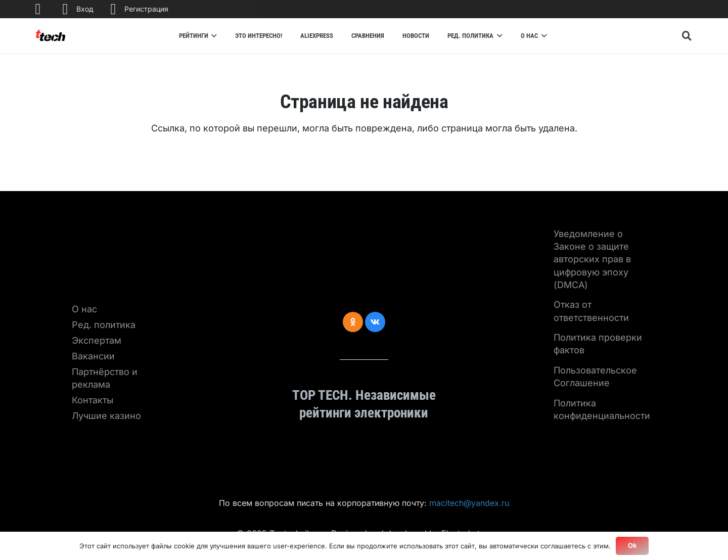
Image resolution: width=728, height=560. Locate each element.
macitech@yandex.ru (469, 503)
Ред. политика (104, 325)
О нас (84, 309)
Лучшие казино (106, 416)
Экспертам (97, 340)
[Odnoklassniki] (353, 322)
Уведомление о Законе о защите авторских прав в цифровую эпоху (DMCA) (592, 259)
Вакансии (93, 356)
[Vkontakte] (375, 322)
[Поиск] (687, 36)
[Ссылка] (51, 36)
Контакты (93, 400)
